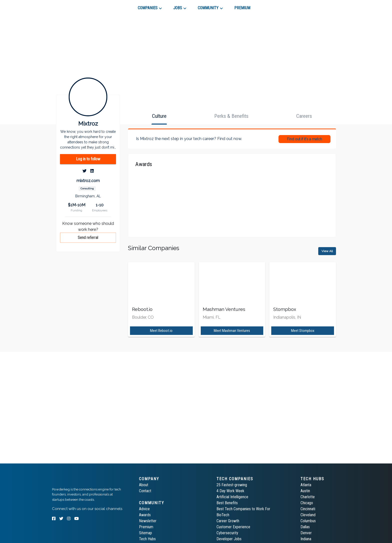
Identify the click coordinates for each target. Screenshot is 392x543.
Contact (145, 491)
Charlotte (308, 497)
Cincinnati (308, 509)
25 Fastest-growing (232, 485)
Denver (306, 533)
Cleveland (308, 515)
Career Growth (228, 521)
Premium (146, 527)
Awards (145, 515)
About (144, 485)
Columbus (308, 521)
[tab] (70, 6)
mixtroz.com (88, 181)
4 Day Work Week (230, 491)
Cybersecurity (227, 533)
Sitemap (145, 533)
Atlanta (306, 485)
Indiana (306, 539)
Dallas (305, 527)
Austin (305, 491)
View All (327, 251)
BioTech (223, 515)
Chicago (307, 503)
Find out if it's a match (304, 139)
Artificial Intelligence (232, 497)
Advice (144, 509)
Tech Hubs (147, 539)
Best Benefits (227, 503)
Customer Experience (233, 527)
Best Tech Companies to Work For (243, 509)
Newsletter (148, 521)
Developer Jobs (229, 539)
